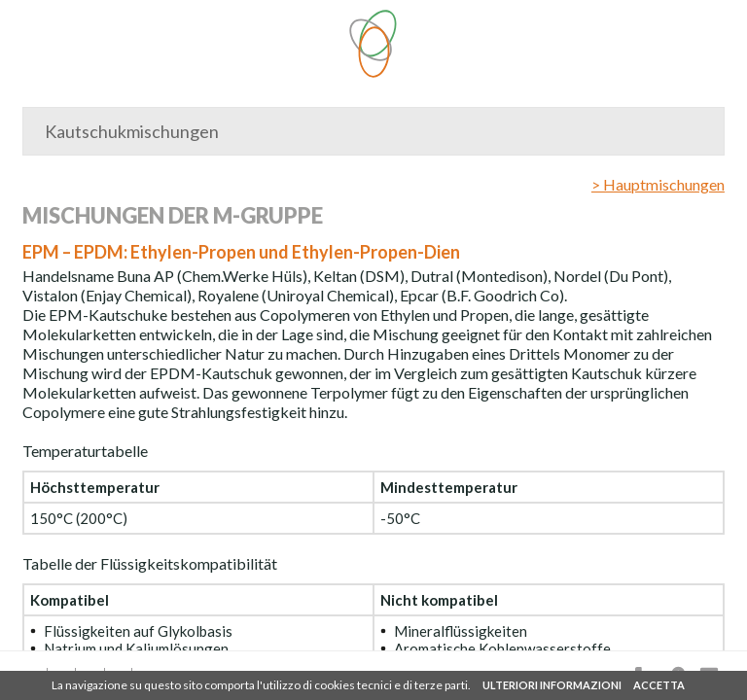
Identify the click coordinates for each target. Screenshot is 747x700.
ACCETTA (659, 685)
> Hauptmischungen (658, 184)
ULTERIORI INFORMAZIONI (552, 685)
